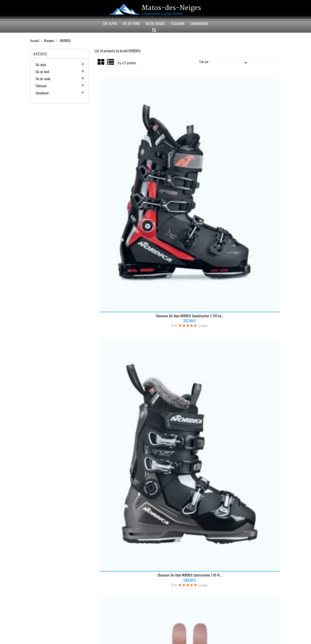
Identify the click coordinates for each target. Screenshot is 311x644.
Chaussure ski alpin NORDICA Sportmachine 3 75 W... (187, 358)
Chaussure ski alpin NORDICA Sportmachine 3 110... (125, 358)
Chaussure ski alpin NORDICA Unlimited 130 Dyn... (125, 457)
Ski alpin (110, 24)
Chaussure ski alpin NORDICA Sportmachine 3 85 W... (187, 161)
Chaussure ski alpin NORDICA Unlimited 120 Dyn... (187, 457)
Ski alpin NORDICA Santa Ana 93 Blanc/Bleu (249, 455)
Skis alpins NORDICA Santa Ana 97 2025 (249, 159)
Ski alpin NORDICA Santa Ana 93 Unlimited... (249, 357)
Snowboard (199, 24)
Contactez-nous (88, 624)
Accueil (40, 54)
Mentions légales (36, 624)
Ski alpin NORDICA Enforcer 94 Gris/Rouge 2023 (187, 260)
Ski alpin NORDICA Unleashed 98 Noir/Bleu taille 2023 (249, 260)
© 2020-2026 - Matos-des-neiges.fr (156, 639)
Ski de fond (131, 24)
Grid (101, 62)
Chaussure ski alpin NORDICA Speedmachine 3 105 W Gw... (125, 260)
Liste (111, 63)
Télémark (178, 24)
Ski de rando (155, 24)
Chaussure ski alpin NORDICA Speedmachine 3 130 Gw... (125, 161)
